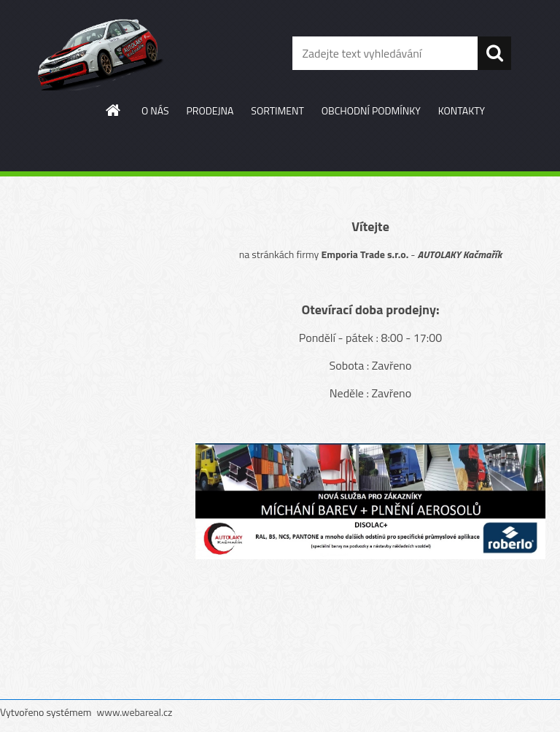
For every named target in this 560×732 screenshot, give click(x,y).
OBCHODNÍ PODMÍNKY (371, 110)
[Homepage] (114, 110)
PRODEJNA (210, 110)
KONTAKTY (462, 110)
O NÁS (155, 110)
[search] (494, 53)
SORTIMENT (277, 110)
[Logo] (100, 54)
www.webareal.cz (135, 712)
